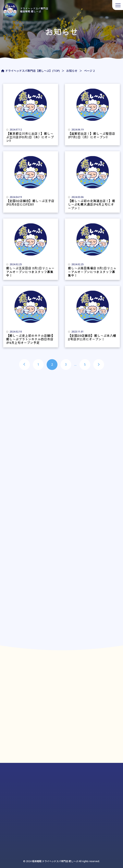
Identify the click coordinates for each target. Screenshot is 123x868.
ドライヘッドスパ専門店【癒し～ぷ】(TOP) (32, 71)
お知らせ (72, 71)
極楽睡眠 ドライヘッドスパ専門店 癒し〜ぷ (55, 861)
